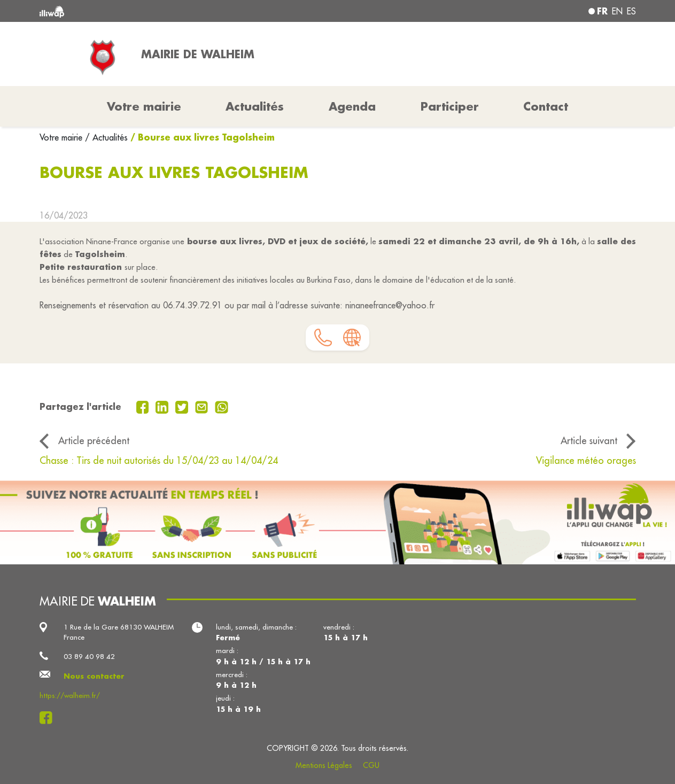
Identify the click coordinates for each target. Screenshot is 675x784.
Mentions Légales (324, 765)
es (631, 11)
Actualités (255, 106)
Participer (450, 106)
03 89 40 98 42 (89, 657)
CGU (371, 765)
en (617, 11)
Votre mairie (62, 137)
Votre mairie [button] (144, 106)
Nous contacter (94, 676)
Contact (546, 106)
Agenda (352, 106)
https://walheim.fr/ (70, 696)
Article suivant (589, 441)
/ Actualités (106, 137)
